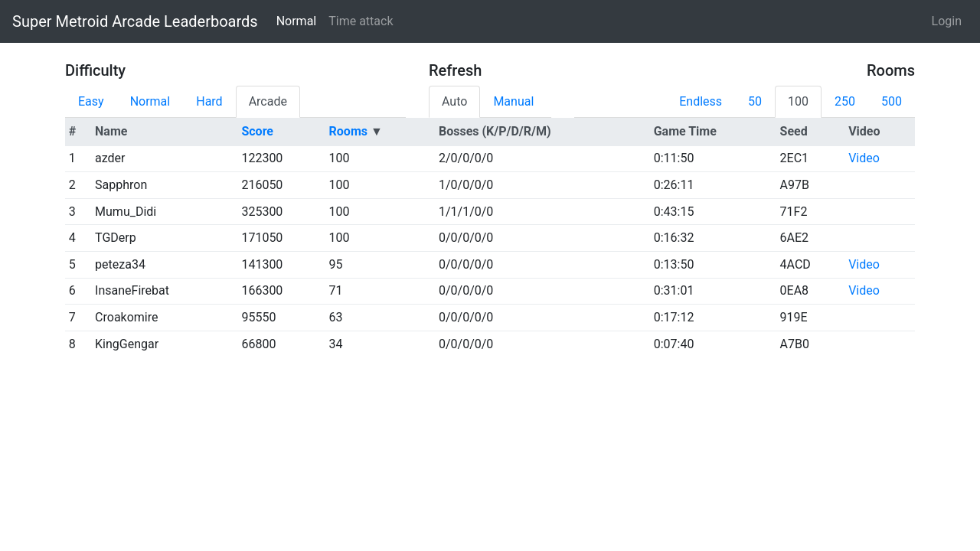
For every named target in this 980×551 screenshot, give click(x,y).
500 (892, 101)
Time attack (361, 21)
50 (755, 101)
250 (845, 101)
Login (947, 21)
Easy (91, 101)
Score (257, 131)
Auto (454, 101)
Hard (209, 101)
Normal (297, 21)
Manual (513, 101)
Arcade (268, 101)
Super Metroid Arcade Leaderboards (135, 21)
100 (798, 101)
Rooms (348, 131)
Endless (701, 101)
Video (864, 158)
